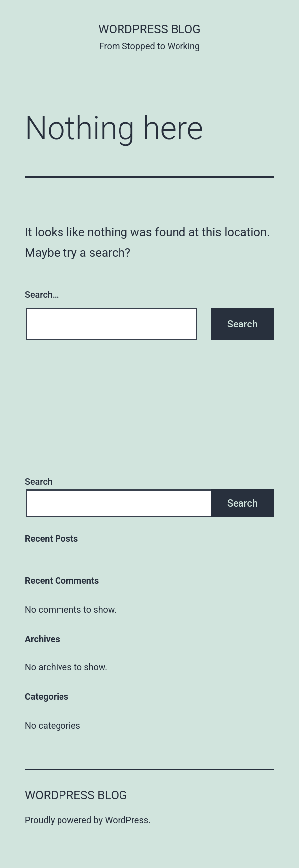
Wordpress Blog (149, 29)
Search (39, 481)
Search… (42, 295)
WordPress (127, 820)
